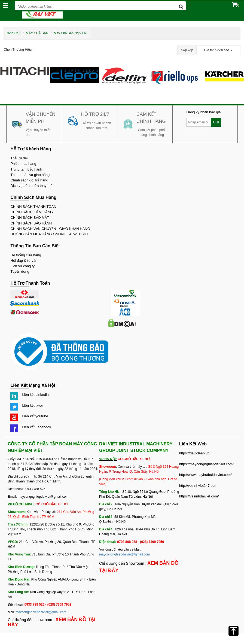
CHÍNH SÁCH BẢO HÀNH (31, 223)
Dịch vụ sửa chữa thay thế (31, 186)
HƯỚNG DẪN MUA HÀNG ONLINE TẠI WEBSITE (50, 234)
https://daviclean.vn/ (195, 453)
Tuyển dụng (20, 271)
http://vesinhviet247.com (198, 486)
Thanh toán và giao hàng (30, 175)
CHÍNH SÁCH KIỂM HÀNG (32, 212)
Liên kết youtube (35, 416)
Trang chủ (13, 33)
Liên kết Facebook (36, 427)
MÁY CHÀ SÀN (37, 33)
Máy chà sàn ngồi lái (70, 33)
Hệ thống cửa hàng (26, 255)
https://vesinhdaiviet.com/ (199, 496)
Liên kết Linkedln (35, 395)
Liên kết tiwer (32, 405)
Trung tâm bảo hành (26, 169)
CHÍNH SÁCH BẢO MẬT (30, 218)
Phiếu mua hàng (23, 164)
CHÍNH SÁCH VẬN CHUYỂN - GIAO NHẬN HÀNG (50, 229)
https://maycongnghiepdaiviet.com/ (206, 464)
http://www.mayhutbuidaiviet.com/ (205, 475)
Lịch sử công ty (22, 266)
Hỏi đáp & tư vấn (24, 261)
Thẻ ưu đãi (19, 158)
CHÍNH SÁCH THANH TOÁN (33, 207)
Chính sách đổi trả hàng (29, 180)
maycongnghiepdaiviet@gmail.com (41, 612)
